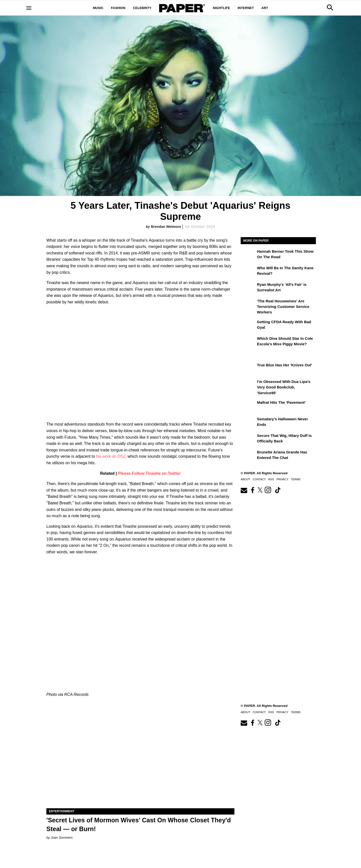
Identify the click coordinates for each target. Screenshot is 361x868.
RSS (271, 479)
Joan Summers (62, 838)
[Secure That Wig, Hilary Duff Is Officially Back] (248, 439)
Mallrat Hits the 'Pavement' (281, 402)
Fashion (118, 8)
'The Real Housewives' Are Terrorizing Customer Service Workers (283, 307)
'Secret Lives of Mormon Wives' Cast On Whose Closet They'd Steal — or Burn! (139, 824)
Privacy (282, 479)
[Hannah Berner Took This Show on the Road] (248, 255)
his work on (107, 456)
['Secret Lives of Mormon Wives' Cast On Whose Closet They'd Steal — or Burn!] (140, 761)
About (245, 479)
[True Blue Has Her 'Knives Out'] (248, 369)
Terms (296, 479)
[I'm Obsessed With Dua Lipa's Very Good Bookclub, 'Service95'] (248, 385)
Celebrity (142, 8)
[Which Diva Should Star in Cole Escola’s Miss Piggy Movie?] (248, 342)
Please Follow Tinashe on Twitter (149, 473)
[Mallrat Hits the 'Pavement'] (248, 406)
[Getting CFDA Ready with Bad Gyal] (248, 325)
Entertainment (62, 811)
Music (98, 8)
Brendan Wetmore (166, 227)
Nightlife (221, 8)
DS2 (121, 456)
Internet (246, 8)
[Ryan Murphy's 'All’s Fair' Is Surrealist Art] (248, 288)
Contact (259, 479)
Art (265, 8)
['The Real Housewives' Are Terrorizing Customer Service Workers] (248, 305)
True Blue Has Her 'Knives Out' (285, 365)
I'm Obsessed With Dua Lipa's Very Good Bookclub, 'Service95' (284, 387)
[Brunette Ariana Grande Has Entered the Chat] (248, 456)
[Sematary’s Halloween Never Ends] (248, 423)
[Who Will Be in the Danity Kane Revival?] (248, 272)
